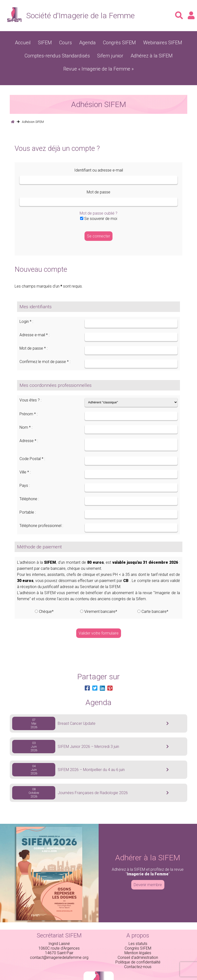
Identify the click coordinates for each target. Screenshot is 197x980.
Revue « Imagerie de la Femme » (162, 54)
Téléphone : (29, 485)
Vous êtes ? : (30, 385)
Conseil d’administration (138, 943)
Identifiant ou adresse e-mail (99, 155)
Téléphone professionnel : (41, 512)
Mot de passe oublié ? (98, 198)
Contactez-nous (138, 953)
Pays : (25, 471)
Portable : (28, 498)
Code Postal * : (32, 445)
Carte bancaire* (155, 597)
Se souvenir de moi (99, 203)
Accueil (34, 42)
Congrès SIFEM (117, 42)
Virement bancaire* (101, 597)
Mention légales (138, 939)
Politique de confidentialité (138, 948)
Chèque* (46, 597)
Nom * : (26, 412)
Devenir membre (148, 871)
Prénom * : (28, 398)
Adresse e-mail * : (34, 319)
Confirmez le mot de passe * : (45, 346)
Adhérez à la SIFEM (110, 54)
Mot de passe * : (33, 333)
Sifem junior (76, 54)
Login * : (26, 306)
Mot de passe (98, 177)
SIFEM (54, 42)
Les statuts (138, 930)
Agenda (90, 42)
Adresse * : (29, 425)
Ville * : (25, 458)
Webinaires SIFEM (154, 42)
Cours (71, 42)
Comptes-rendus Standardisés (33, 54)
